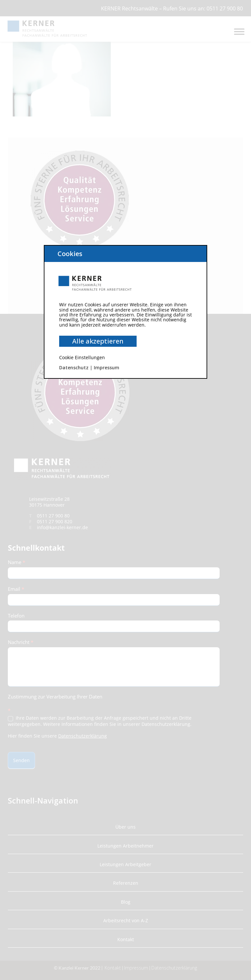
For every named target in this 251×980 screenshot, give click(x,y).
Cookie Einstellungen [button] (82, 357)
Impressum (107, 367)
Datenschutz (74, 367)
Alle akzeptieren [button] (98, 341)
